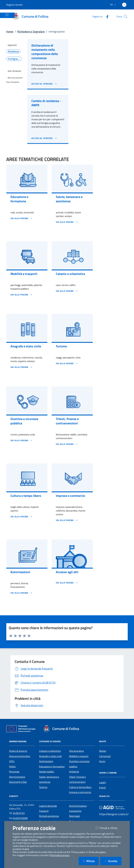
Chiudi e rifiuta (108, 828)
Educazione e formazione (52, 766)
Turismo (43, 787)
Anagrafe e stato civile (50, 756)
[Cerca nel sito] (126, 16)
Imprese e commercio (80, 792)
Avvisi (102, 761)
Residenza (13, 51)
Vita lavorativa (76, 751)
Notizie (103, 751)
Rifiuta (91, 861)
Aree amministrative (20, 756)
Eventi (102, 787)
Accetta (113, 861)
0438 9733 (19, 813)
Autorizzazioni (46, 761)
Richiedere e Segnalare (31, 31)
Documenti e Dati (18, 782)
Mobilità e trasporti (79, 756)
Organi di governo (18, 751)
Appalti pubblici (47, 772)
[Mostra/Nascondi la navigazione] (7, 15)
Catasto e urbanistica (50, 751)
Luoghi (103, 782)
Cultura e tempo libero (80, 787)
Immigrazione (15, 59)
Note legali (74, 816)
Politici (12, 766)
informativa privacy (60, 855)
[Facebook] (106, 16)
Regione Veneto (14, 5)
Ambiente (74, 772)
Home (10, 31)
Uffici (12, 761)
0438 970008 (20, 818)
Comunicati (105, 756)
